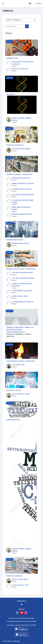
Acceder (39, 3)
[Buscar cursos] (15, 26)
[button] (31, 4)
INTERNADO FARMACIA (14, 576)
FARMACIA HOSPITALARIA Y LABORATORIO (21, 269)
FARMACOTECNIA (12, 58)
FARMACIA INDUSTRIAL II (15, 240)
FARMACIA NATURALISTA (15, 145)
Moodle (17, 641)
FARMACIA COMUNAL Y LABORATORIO (19, 174)
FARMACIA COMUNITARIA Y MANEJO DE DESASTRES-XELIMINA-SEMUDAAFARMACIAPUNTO (20, 330)
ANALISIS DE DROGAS (14, 390)
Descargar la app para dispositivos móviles (21, 621)
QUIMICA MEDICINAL (13, 420)
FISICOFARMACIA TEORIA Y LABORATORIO (21, 361)
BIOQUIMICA (11, 94)
